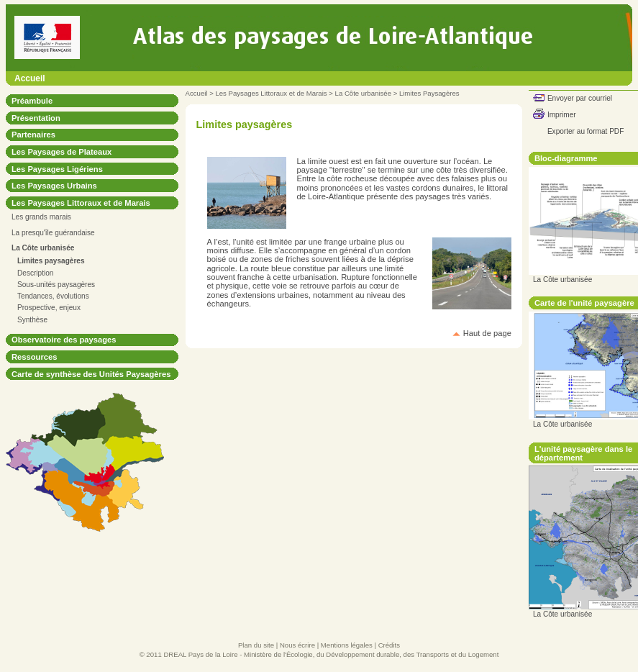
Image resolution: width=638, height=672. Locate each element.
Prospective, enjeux (49, 308)
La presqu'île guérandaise (53, 233)
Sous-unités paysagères (56, 285)
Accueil (30, 78)
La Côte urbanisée (363, 93)
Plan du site (256, 645)
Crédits (389, 645)
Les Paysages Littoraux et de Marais (271, 93)
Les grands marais (41, 217)
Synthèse (32, 320)
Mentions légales (347, 645)
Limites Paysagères (429, 93)
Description (35, 273)
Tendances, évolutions (53, 296)
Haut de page (487, 333)
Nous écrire (297, 645)
